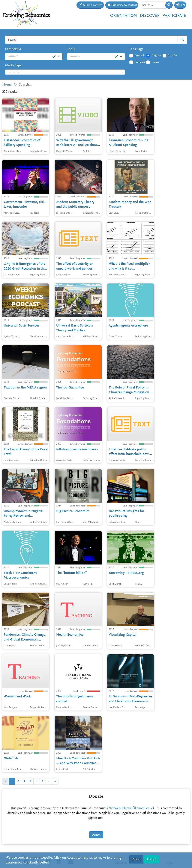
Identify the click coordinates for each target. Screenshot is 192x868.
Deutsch (140, 55)
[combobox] (65, 72)
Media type (13, 65)
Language (136, 49)
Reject (136, 859)
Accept (151, 859)
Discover (150, 16)
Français (140, 62)
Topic (71, 49)
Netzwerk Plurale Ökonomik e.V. (131, 808)
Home (7, 85)
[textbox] (65, 72)
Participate (174, 16)
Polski (155, 62)
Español (173, 55)
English (156, 55)
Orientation (123, 16)
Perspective (13, 49)
